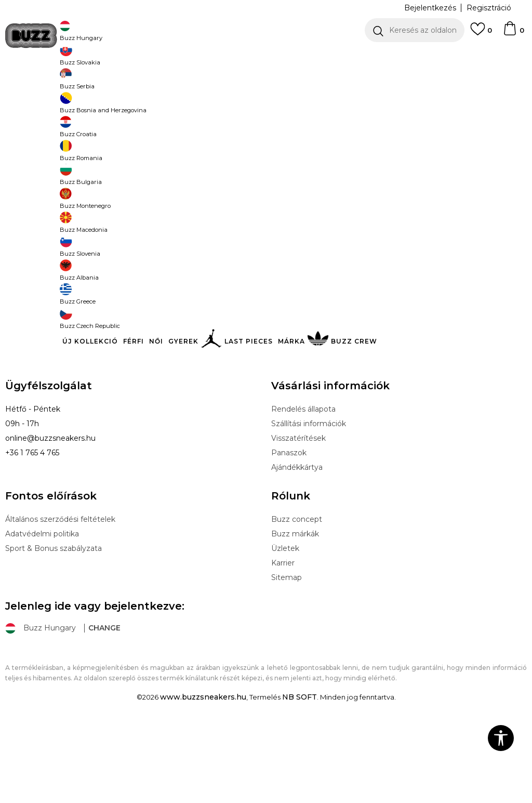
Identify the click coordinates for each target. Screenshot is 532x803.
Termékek (137, 83)
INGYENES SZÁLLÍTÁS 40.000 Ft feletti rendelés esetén (262, 57)
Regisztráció (489, 8)
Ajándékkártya (297, 544)
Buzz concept (297, 596)
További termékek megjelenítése (266, 282)
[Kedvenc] (481, 34)
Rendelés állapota (303, 486)
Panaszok (289, 530)
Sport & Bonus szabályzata (54, 625)
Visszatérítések (298, 515)
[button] (415, 30)
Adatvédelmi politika (42, 611)
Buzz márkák (295, 611)
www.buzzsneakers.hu (203, 774)
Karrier (283, 640)
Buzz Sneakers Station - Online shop (60, 83)
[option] (266, 57)
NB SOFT (300, 774)
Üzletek (285, 625)
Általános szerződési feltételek (60, 596)
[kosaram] (513, 33)
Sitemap (287, 654)
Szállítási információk (309, 501)
